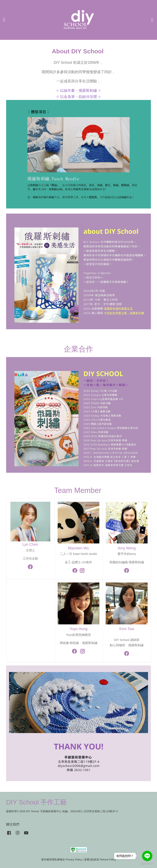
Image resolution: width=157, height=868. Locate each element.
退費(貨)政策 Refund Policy (100, 860)
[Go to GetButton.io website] (147, 864)
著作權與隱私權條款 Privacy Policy (62, 860)
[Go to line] (147, 856)
